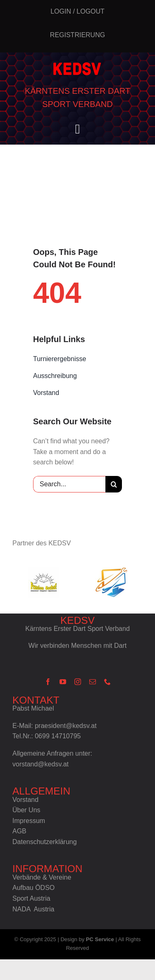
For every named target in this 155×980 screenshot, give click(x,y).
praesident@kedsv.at (66, 726)
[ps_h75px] (44, 582)
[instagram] (78, 682)
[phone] (107, 682)
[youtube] (63, 682)
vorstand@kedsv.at (41, 764)
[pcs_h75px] (111, 582)
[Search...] (69, 484)
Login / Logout (77, 11)
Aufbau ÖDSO (33, 888)
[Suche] (114, 484)
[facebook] (48, 682)
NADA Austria (33, 909)
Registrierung (77, 35)
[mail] (93, 682)
